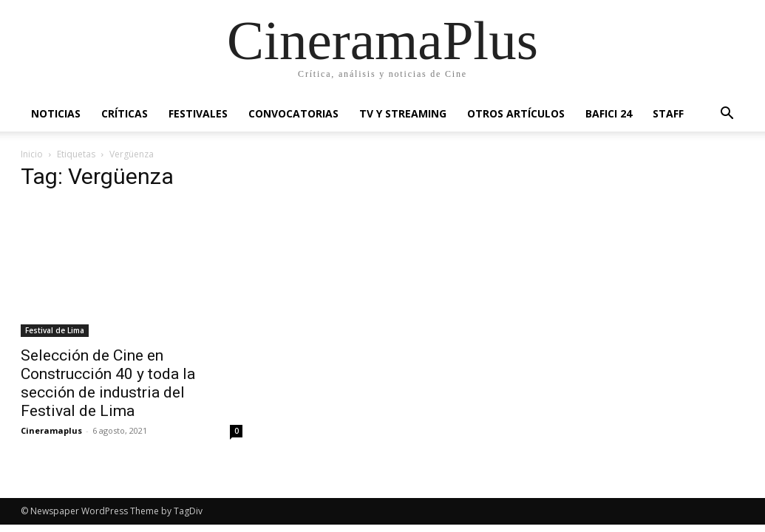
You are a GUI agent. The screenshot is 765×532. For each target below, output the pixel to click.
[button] (727, 115)
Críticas (125, 113)
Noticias (56, 113)
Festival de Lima (55, 330)
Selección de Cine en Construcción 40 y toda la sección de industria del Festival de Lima (108, 383)
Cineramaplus (51, 430)
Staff (668, 113)
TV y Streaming (403, 113)
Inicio (32, 154)
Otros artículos (516, 113)
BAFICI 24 (609, 113)
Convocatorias (293, 113)
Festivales (198, 113)
